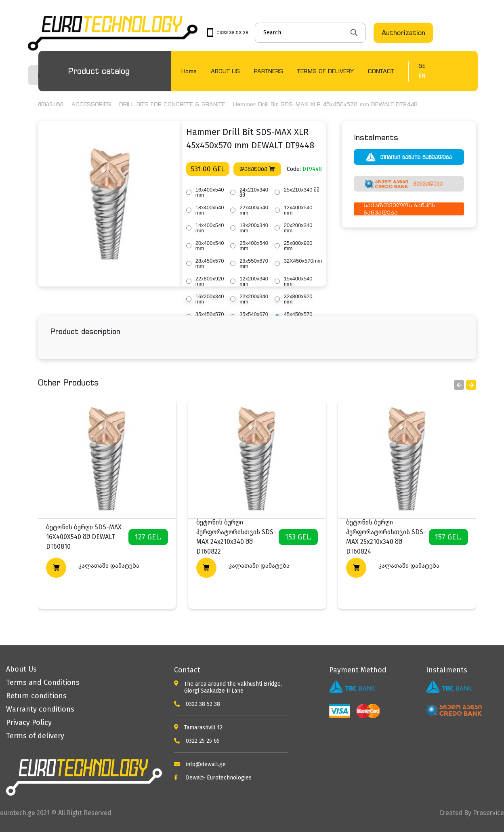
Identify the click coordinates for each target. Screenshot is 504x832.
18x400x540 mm (210, 210)
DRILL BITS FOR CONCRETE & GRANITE (172, 104)
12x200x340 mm (254, 281)
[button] (471, 385)
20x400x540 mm (210, 246)
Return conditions (36, 696)
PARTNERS (269, 71)
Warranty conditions (40, 709)
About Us (21, 669)
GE (422, 66)
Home (189, 71)
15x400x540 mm (298, 281)
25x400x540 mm (254, 246)
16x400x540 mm (210, 192)
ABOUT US (225, 71)
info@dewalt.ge (200, 764)
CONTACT (381, 71)
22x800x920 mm (210, 281)
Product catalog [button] (99, 71)
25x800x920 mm (298, 246)
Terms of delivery (35, 736)
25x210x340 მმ (302, 190)
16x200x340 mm (210, 299)
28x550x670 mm (254, 263)
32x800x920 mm (298, 299)
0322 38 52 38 (197, 704)
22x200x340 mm (254, 299)
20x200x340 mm (298, 228)
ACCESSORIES (91, 104)
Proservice (488, 813)
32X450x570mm (303, 261)
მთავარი (51, 104)
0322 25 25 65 (197, 741)
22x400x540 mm (254, 210)
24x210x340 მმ (254, 192)
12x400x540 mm (298, 210)
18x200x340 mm (254, 228)
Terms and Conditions (43, 682)
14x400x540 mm (210, 228)
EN (422, 76)
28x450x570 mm (210, 263)
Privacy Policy (29, 722)
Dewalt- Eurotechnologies (213, 778)
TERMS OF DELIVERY (325, 71)
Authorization (403, 33)
